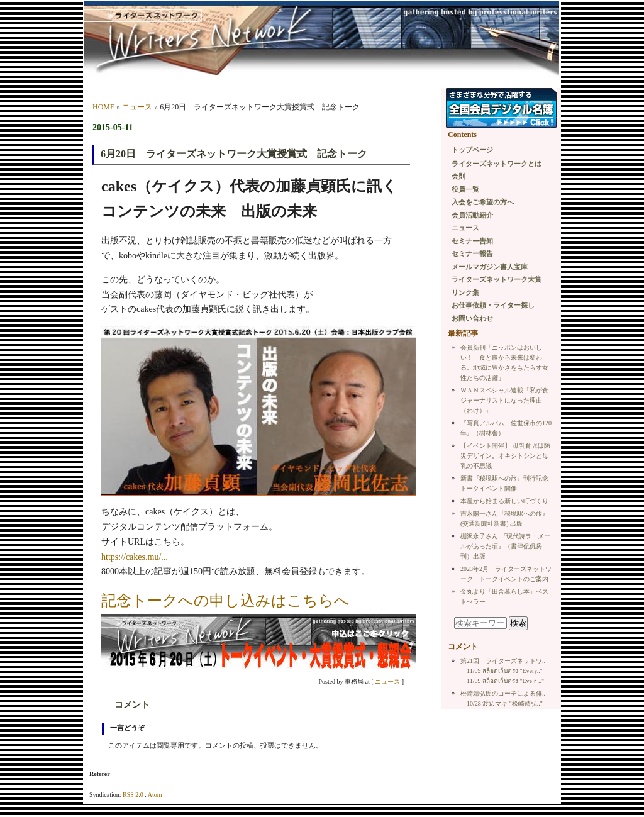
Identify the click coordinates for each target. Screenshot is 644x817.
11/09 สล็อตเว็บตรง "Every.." (505, 671)
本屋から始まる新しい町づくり (504, 501)
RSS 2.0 (133, 795)
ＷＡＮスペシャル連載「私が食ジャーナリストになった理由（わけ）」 (504, 400)
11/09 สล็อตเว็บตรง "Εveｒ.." (505, 681)
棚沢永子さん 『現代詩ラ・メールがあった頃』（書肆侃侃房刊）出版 (505, 546)
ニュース (137, 107)
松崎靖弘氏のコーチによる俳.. (503, 693)
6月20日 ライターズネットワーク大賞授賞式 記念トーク (234, 154)
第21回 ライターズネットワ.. (503, 661)
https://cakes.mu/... (135, 557)
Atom (155, 795)
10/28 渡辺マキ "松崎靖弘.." (505, 703)
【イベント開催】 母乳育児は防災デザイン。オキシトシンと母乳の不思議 (505, 456)
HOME (103, 107)
